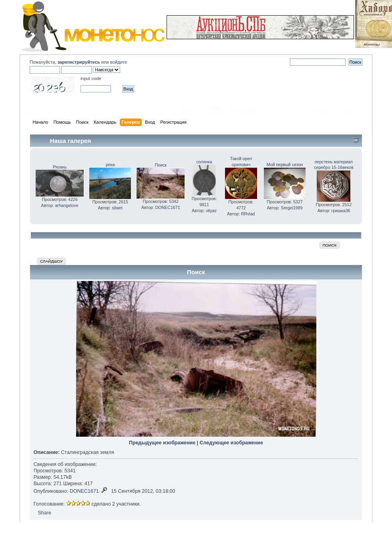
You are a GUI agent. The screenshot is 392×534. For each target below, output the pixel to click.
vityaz (211, 211)
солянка (204, 162)
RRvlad (248, 214)
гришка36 (341, 211)
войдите (119, 62)
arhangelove (66, 205)
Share (44, 513)
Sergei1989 (291, 208)
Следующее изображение (231, 443)
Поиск (161, 165)
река (110, 165)
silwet (117, 208)
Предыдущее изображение (162, 443)
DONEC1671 (168, 207)
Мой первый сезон (285, 165)
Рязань (60, 167)
